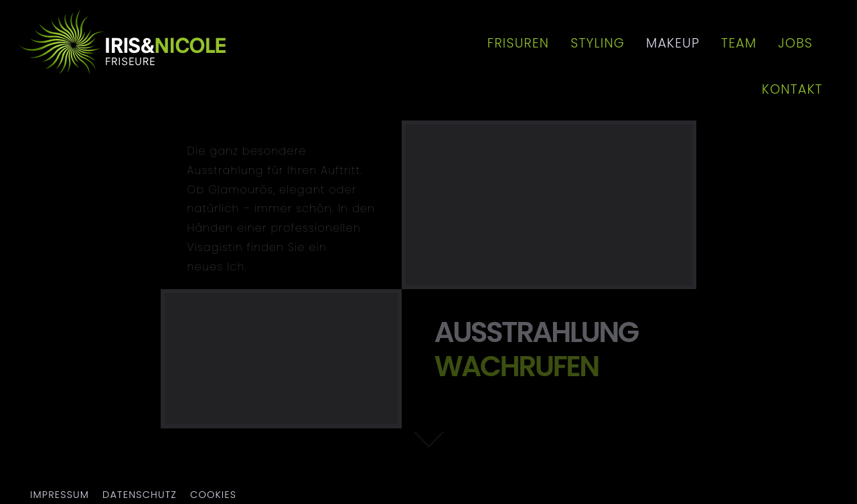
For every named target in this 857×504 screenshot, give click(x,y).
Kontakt (792, 89)
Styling (598, 43)
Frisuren (518, 43)
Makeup (673, 43)
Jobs (795, 43)
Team (739, 43)
